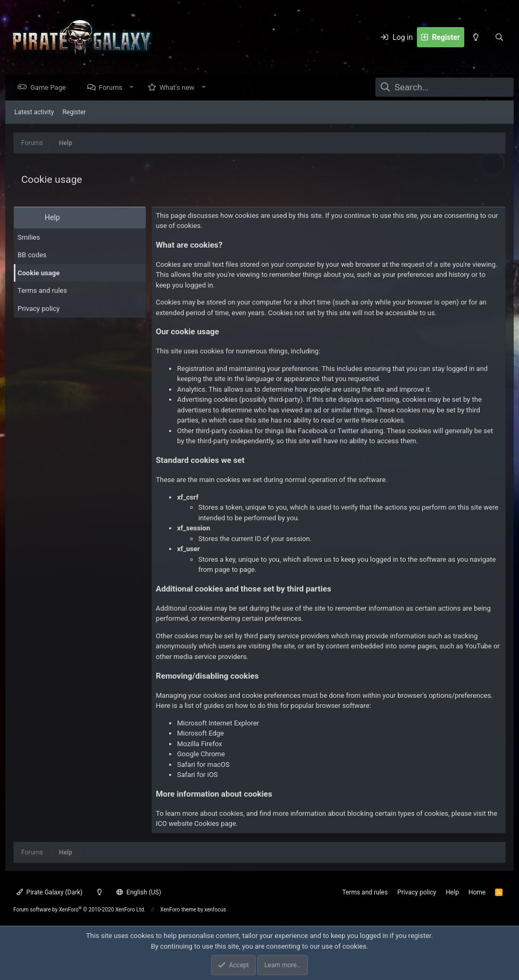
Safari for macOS (203, 765)
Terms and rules (42, 291)
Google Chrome (201, 754)
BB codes (32, 255)
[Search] (499, 37)
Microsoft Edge (200, 734)
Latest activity (34, 113)
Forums (113, 88)
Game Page (51, 88)
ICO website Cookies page (196, 824)
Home (477, 892)
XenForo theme (178, 910)
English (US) (139, 892)
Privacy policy (39, 309)
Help (452, 892)
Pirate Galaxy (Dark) (49, 892)
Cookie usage (39, 273)
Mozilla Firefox (200, 744)
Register (74, 113)
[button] (134, 88)
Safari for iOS (198, 775)
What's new (180, 88)
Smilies (29, 238)
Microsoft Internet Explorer (218, 724)
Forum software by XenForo (79, 910)
